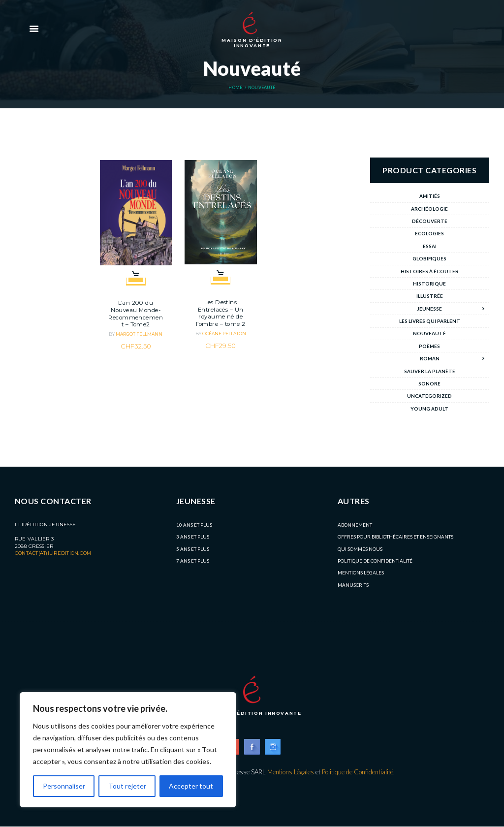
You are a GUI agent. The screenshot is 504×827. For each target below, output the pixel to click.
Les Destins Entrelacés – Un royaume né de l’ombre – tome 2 (221, 313)
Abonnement (355, 525)
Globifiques (429, 258)
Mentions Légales (290, 772)
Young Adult (429, 409)
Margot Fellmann (139, 334)
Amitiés (430, 196)
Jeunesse (430, 309)
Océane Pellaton (224, 334)
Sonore (429, 383)
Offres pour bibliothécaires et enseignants (395, 537)
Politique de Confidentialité (375, 561)
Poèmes (429, 346)
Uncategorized (429, 396)
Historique (429, 284)
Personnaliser (64, 786)
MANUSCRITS (353, 585)
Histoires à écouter (430, 271)
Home (235, 88)
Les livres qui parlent (430, 321)
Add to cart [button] (136, 275)
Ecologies (429, 233)
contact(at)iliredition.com (53, 553)
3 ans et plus (193, 537)
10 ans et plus (194, 525)
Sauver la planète (430, 371)
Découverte (430, 221)
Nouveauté (429, 333)
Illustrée (430, 296)
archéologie (429, 209)
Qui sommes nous (360, 549)
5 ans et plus (193, 549)
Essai (430, 246)
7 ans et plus (193, 561)
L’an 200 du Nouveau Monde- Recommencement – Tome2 (136, 314)
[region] (128, 750)
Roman (430, 358)
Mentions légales (361, 573)
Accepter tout (191, 786)
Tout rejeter (127, 786)
